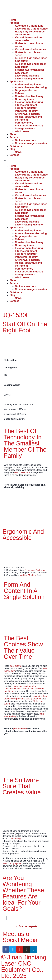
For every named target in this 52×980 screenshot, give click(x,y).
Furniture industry (26, 108)
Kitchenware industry (28, 114)
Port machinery (24, 123)
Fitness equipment (26, 105)
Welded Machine (28, 575)
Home (13, 20)
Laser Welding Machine (29, 79)
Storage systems (25, 129)
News (18, 152)
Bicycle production (26, 90)
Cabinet (20, 93)
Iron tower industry (26, 111)
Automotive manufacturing (31, 87)
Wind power (22, 131)
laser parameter (22, 473)
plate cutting (15, 839)
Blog (12, 149)
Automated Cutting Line (29, 26)
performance (20, 729)
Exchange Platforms (35, 570)
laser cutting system (12, 863)
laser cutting (16, 666)
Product (14, 23)
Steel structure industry (29, 126)
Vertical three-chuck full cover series (29, 39)
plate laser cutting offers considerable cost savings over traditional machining (24, 689)
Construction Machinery (29, 96)
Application (16, 82)
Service (14, 137)
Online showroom (26, 140)
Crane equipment (25, 99)
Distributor (16, 146)
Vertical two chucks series (31, 49)
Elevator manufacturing (29, 102)
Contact (14, 155)
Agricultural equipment (29, 84)
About (13, 134)
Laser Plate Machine (27, 76)
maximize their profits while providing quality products (25, 697)
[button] (26, 160)
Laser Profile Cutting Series (31, 29)
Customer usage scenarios (31, 143)
